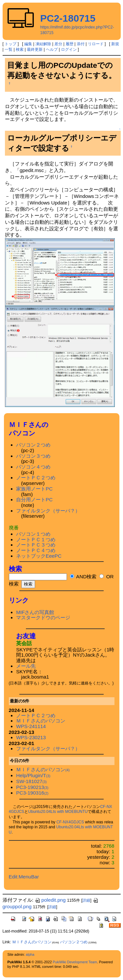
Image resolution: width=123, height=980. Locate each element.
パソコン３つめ (33, 456)
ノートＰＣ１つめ (36, 539)
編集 (28, 44)
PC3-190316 (32, 793)
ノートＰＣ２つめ (36, 478)
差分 (58, 44)
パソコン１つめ (33, 534)
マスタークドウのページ (43, 617)
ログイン (69, 49)
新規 (115, 44)
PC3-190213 (32, 787)
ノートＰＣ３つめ (36, 545)
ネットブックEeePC (39, 556)
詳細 (86, 900)
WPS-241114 (31, 726)
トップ (10, 44)
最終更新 (35, 49)
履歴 (70, 44)
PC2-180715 (68, 18)
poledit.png (50, 900)
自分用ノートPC (34, 500)
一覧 (9, 49)
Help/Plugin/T (33, 775)
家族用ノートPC (34, 489)
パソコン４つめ (33, 467)
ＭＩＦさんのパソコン (41, 721)
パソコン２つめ (33, 445)
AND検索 (83, 576)
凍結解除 (43, 44)
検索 (20, 49)
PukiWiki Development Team (75, 962)
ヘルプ (52, 49)
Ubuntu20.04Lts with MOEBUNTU (58, 812)
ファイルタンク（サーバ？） (48, 511)
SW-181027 (31, 781)
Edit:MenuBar (24, 877)
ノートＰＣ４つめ (36, 550)
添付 (81, 44)
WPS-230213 (31, 737)
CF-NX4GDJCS (70, 822)
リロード (96, 44)
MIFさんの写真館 (35, 612)
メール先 (26, 666)
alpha (30, 954)
